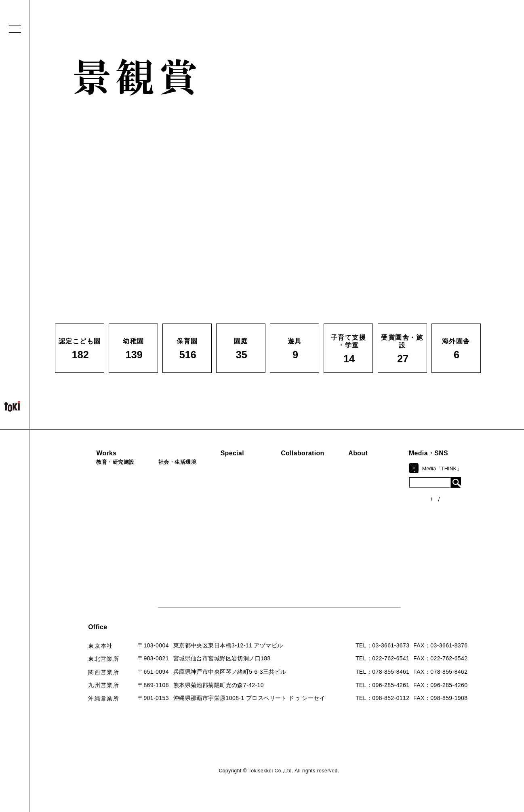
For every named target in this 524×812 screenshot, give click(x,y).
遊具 (80, 541)
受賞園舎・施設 (95, 554)
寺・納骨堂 (161, 541)
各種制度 (454, 503)
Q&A (375, 539)
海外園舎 (86, 568)
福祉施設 (158, 486)
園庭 (80, 527)
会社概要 (380, 499)
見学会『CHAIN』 (242, 472)
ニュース (454, 488)
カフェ (155, 513)
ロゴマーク (383, 472)
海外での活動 (235, 485)
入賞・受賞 (383, 512)
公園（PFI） (163, 500)
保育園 (83, 500)
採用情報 (380, 567)
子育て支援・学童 (98, 513)
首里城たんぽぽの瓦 (244, 520)
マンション (161, 527)
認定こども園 (92, 473)
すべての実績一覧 (98, 581)
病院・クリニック (170, 473)
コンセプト (383, 485)
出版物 (377, 526)
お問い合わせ (386, 553)
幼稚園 (83, 486)
